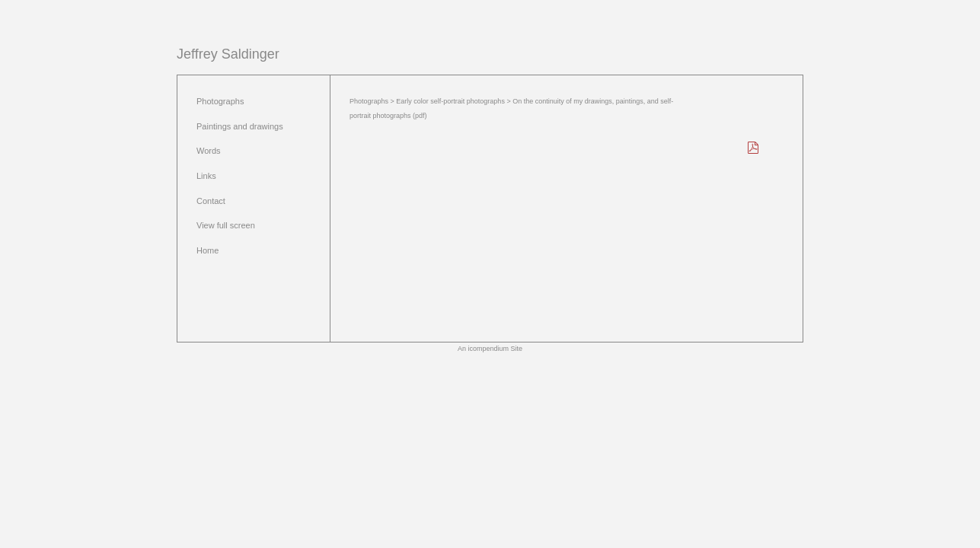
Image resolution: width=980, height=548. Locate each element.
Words (209, 151)
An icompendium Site (490, 349)
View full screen (226, 225)
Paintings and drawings (240, 126)
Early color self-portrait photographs (450, 101)
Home (207, 250)
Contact (211, 201)
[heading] (228, 54)
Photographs (220, 101)
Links (206, 176)
